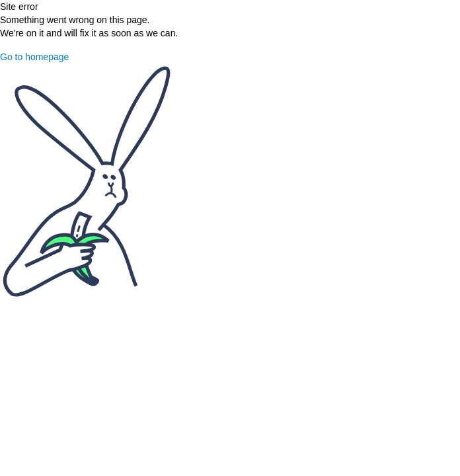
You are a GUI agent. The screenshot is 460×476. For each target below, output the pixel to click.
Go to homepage (34, 57)
